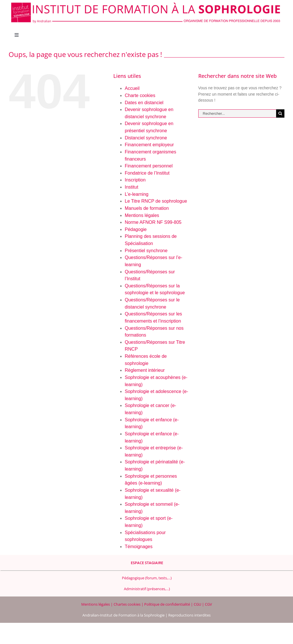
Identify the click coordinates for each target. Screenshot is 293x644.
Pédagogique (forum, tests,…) (147, 578)
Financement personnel (149, 166)
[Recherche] (280, 113)
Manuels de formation (147, 208)
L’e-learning (137, 194)
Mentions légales (142, 215)
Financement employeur (149, 145)
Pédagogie (136, 229)
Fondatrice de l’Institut (147, 173)
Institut (131, 187)
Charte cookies (140, 95)
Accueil (132, 88)
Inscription (135, 180)
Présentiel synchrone (146, 251)
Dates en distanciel (144, 103)
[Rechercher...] (237, 113)
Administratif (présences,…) (147, 589)
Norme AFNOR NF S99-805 (153, 222)
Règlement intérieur (145, 370)
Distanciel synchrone (146, 138)
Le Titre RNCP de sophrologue (156, 201)
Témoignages (139, 547)
